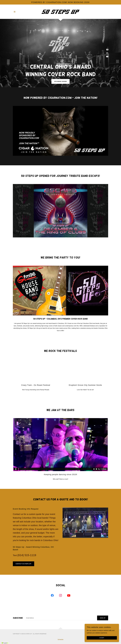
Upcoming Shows (60, 81)
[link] (61, 12)
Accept (102, 638)
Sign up (103, 618)
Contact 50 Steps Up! (24, 564)
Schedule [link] (61, 640)
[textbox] (60, 618)
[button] (15, 12)
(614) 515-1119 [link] (27, 555)
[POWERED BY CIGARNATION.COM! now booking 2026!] (60, 2)
